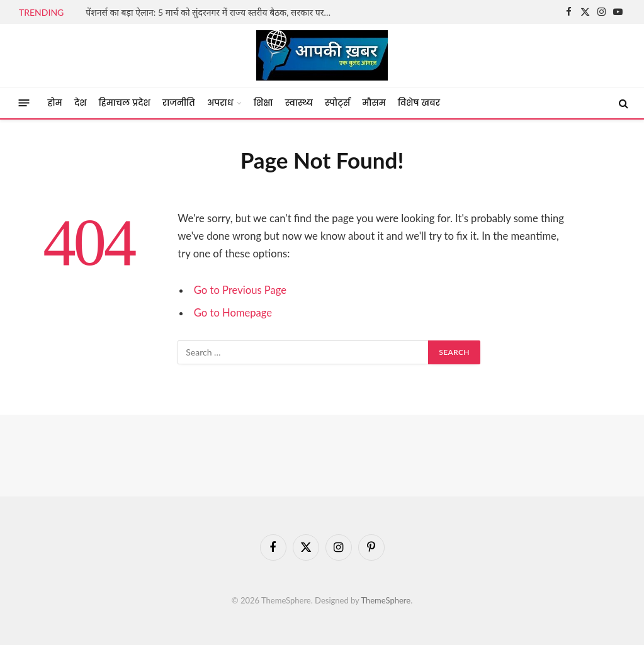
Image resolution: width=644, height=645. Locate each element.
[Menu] (24, 103)
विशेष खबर (419, 103)
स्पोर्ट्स (337, 103)
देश (81, 103)
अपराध (220, 103)
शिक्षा (263, 103)
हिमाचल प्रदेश (125, 103)
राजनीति (179, 103)
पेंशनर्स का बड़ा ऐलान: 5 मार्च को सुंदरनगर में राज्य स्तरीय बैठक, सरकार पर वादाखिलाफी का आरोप (212, 12)
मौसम (374, 103)
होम (55, 103)
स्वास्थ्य (299, 103)
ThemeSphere (386, 600)
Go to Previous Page (240, 290)
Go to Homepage (233, 313)
